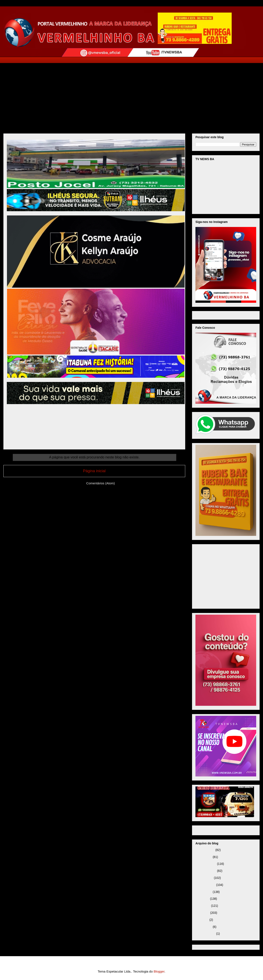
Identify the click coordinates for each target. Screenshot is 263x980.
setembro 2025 (205, 885)
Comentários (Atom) (101, 483)
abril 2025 (202, 920)
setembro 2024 (205, 934)
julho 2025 (202, 899)
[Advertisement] (131, 95)
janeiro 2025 (204, 927)
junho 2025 (203, 906)
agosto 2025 (204, 892)
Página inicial (94, 471)
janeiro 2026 (204, 857)
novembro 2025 (206, 871)
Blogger (159, 971)
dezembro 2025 (206, 864)
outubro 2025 (204, 878)
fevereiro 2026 (205, 850)
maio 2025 (202, 913)
